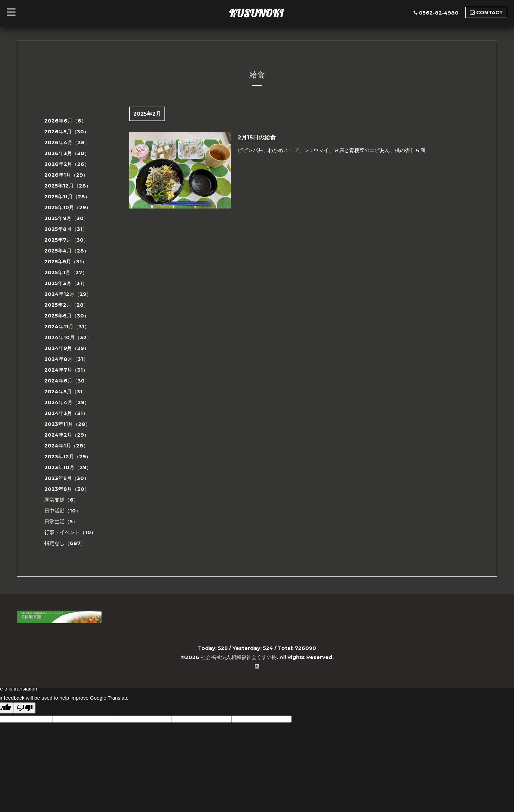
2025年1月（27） (66, 272)
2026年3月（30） (67, 153)
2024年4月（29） (67, 402)
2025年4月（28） (67, 251)
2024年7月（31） (66, 370)
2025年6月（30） (67, 316)
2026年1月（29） (66, 175)
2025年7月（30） (66, 240)
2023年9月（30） (67, 478)
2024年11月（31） (67, 326)
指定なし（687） (65, 543)
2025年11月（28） (67, 196)
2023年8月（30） (67, 489)
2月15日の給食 (257, 137)
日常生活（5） (61, 521)
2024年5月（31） (66, 391)
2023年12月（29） (68, 456)
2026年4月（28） (67, 142)
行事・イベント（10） (70, 532)
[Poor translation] (25, 708)
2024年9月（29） (67, 348)
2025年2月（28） (66, 305)
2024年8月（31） (66, 359)
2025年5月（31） (66, 261)
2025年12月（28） (68, 186)
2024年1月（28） (66, 446)
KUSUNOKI (256, 13)
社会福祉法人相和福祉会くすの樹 (239, 657)
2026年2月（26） (67, 164)
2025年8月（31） (66, 229)
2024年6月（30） (67, 381)
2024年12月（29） (68, 294)
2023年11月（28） (67, 424)
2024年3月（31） (66, 413)
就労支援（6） (61, 500)
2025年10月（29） (68, 207)
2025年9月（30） (66, 218)
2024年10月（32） (68, 337)
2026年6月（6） (65, 121)
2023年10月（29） (68, 467)
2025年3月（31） (66, 283)
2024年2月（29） (67, 435)
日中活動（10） (63, 511)
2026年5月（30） (67, 131)
